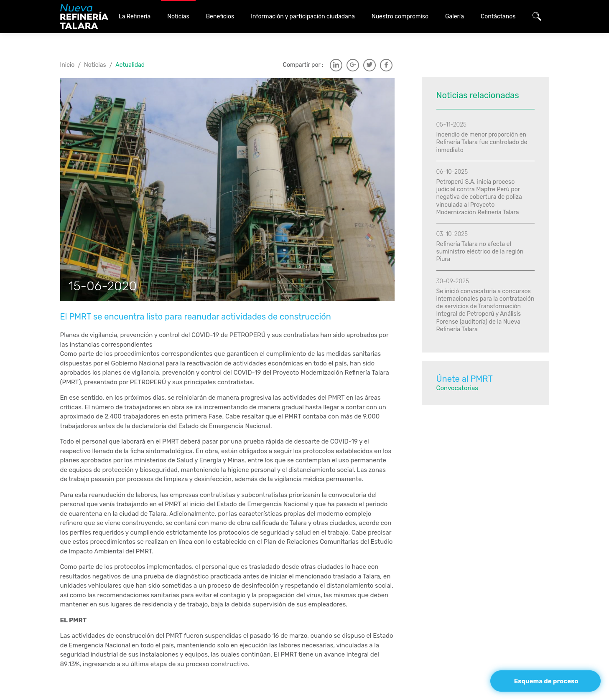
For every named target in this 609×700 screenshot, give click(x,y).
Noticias (95, 65)
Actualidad (130, 65)
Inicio (68, 65)
